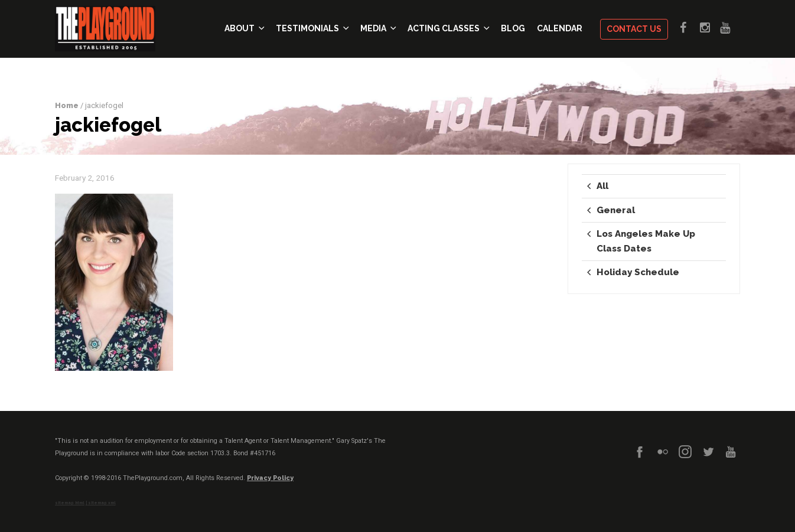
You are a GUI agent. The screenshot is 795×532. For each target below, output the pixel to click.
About (243, 29)
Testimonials (311, 29)
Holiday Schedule (638, 272)
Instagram (710, 26)
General (616, 210)
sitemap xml (102, 503)
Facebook (690, 26)
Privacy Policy (270, 478)
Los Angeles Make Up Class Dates (646, 241)
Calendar (560, 29)
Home (67, 105)
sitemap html (70, 503)
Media (377, 29)
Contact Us (634, 30)
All (602, 186)
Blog (513, 29)
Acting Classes (447, 29)
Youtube (730, 26)
